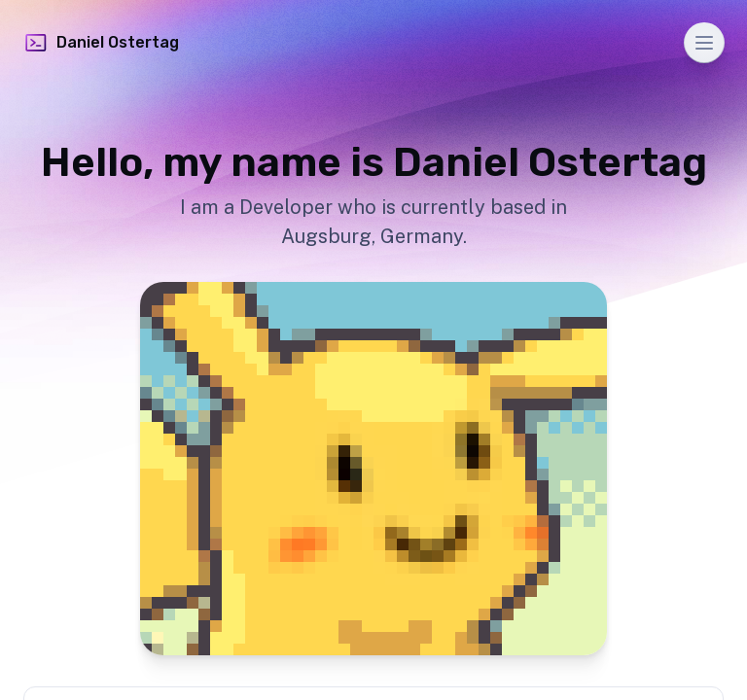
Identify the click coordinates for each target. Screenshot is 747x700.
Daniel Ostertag (101, 43)
